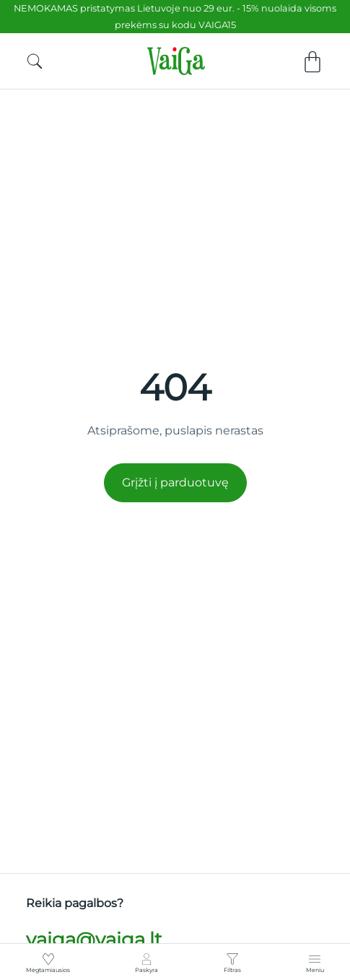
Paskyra (146, 970)
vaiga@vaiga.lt (94, 940)
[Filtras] (232, 959)
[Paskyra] (146, 959)
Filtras (232, 970)
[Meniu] (315, 959)
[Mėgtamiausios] (48, 959)
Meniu (315, 970)
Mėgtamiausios (48, 970)
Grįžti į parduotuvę (175, 482)
